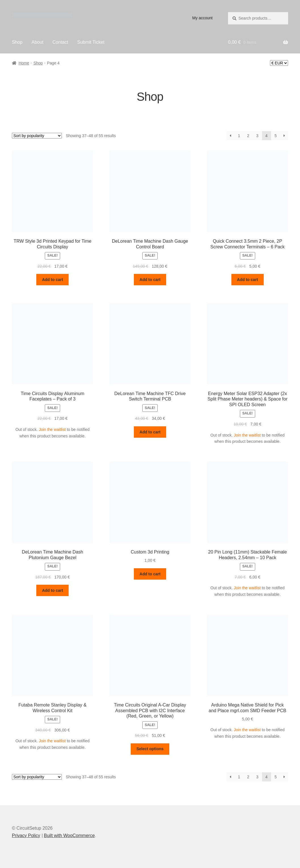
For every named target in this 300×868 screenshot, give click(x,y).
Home (24, 63)
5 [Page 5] (276, 136)
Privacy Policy (26, 835)
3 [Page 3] (257, 136)
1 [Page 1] (239, 136)
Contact (60, 42)
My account (202, 18)
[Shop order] (37, 136)
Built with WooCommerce (69, 835)
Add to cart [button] (52, 280)
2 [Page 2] (248, 136)
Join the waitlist (52, 429)
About (37, 42)
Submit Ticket (91, 42)
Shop (17, 42)
